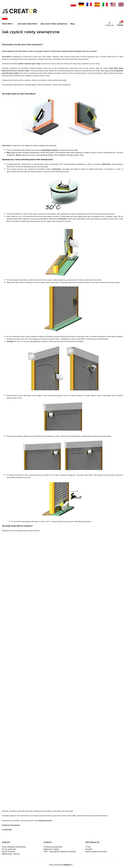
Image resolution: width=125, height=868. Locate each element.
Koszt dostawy (8, 851)
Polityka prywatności (53, 847)
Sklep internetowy (60, 865)
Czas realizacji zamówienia (14, 847)
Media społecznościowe (96, 851)
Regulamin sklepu (51, 849)
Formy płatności (9, 849)
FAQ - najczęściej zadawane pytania (60, 851)
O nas (88, 847)
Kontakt (89, 849)
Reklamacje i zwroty (11, 854)
